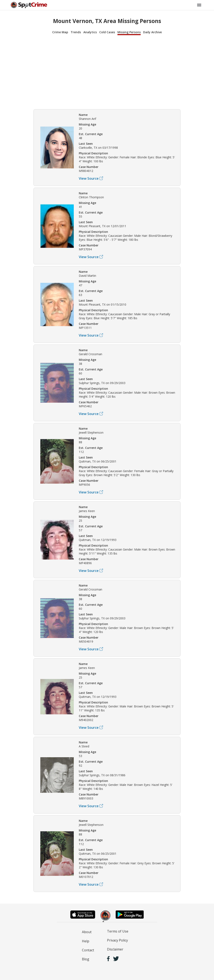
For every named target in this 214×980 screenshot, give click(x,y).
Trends (76, 32)
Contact (88, 950)
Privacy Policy (117, 940)
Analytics (90, 32)
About (87, 932)
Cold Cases (107, 32)
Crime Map (60, 32)
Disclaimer (115, 949)
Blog (86, 959)
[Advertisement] (107, 72)
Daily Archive (152, 32)
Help (86, 941)
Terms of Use (118, 931)
